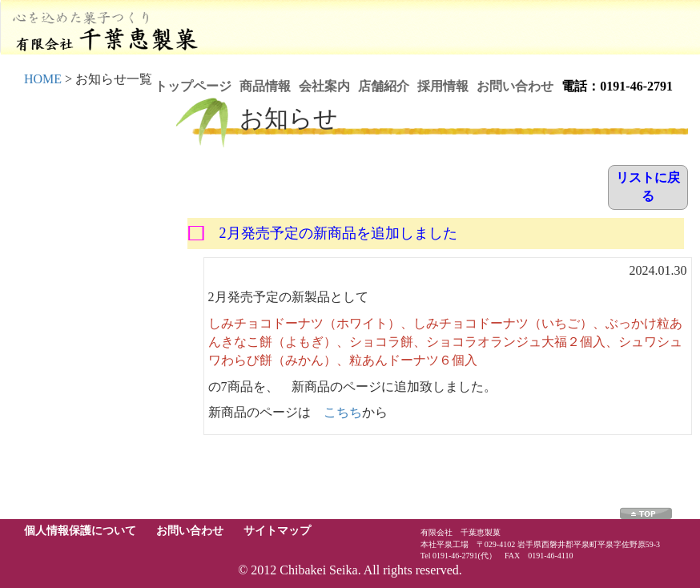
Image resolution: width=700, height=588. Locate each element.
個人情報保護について (80, 531)
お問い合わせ (515, 86)
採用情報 (443, 86)
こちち (343, 412)
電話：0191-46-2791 (617, 86)
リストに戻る (648, 187)
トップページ (193, 86)
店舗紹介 (384, 86)
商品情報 (265, 86)
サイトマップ (277, 531)
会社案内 (324, 86)
